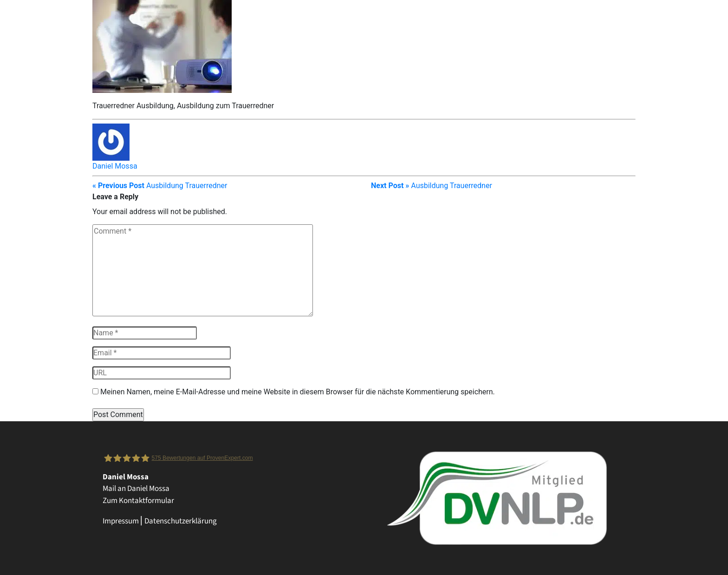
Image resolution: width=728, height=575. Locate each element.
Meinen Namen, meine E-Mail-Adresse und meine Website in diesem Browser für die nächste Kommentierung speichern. (298, 392)
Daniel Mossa (115, 166)
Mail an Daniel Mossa (136, 489)
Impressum (121, 521)
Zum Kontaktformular (138, 501)
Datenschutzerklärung (181, 521)
